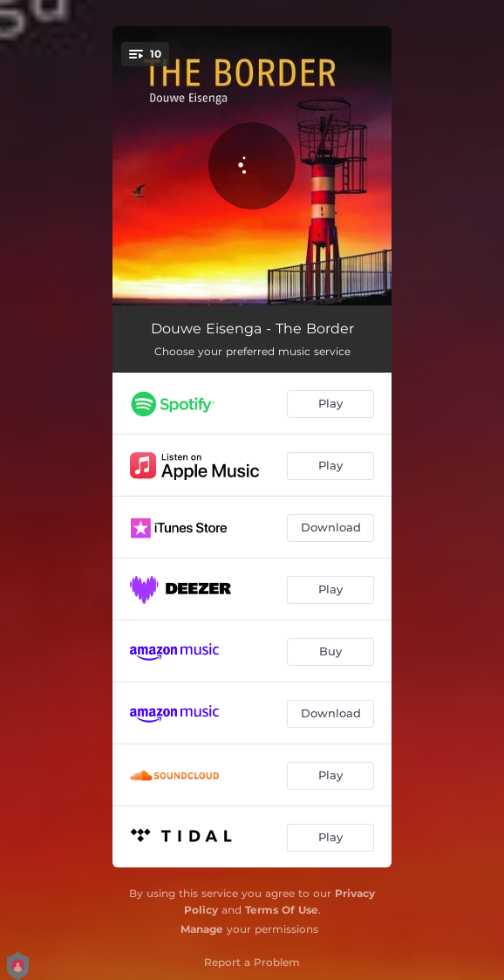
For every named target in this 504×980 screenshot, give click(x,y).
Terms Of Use (282, 910)
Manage (202, 929)
